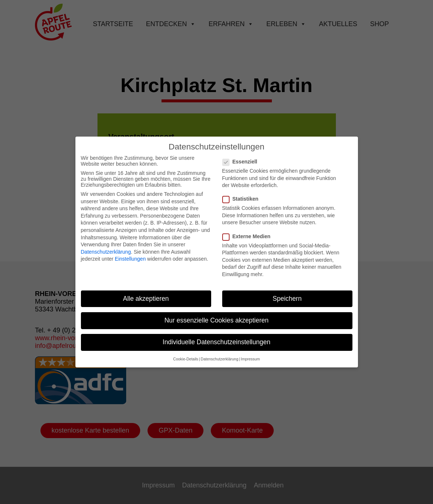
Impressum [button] (250, 355)
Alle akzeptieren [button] (146, 294)
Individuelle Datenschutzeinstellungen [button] (216, 337)
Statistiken (244, 194)
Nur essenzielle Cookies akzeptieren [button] (216, 316)
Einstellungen (130, 254)
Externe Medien (249, 232)
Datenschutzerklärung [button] (220, 355)
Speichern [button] (287, 294)
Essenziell (243, 157)
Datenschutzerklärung (106, 247)
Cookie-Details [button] (186, 355)
